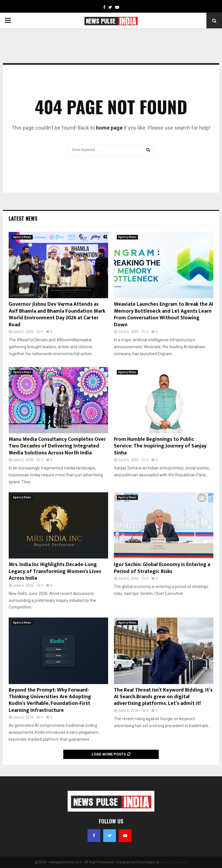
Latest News (23, 218)
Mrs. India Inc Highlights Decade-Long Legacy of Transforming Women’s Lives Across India (55, 571)
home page (109, 128)
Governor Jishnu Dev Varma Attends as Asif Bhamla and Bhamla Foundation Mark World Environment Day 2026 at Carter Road (57, 314)
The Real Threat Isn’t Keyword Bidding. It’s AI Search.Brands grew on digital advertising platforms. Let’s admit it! (163, 697)
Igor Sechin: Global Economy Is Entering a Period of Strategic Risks (162, 568)
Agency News (22, 237)
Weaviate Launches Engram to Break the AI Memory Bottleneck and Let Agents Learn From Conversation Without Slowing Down (164, 314)
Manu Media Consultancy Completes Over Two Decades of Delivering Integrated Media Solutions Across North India (57, 446)
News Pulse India (174, 862)
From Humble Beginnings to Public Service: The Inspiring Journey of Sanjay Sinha (160, 446)
